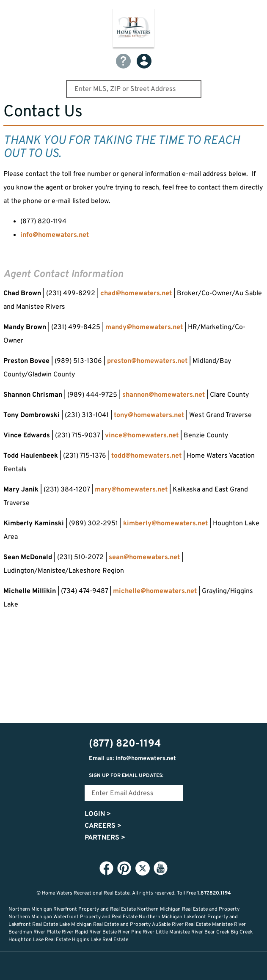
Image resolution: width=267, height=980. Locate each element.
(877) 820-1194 (255, 13)
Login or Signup (190, 966)
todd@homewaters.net (146, 456)
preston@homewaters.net (147, 361)
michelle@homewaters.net (155, 591)
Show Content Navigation (13, 10)
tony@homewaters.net (149, 415)
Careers (103, 826)
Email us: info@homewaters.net (132, 759)
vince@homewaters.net (142, 436)
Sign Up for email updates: (126, 776)
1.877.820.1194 (214, 893)
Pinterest (124, 868)
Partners (105, 838)
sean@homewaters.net (144, 557)
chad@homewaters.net (137, 294)
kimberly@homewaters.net (165, 524)
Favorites (134, 966)
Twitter (143, 868)
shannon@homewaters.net (164, 395)
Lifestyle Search (106, 966)
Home (78, 966)
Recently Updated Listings (162, 966)
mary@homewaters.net (131, 490)
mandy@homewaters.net (144, 327)
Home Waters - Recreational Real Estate (133, 29)
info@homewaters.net (55, 235)
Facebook (107, 868)
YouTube (161, 868)
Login (98, 814)
